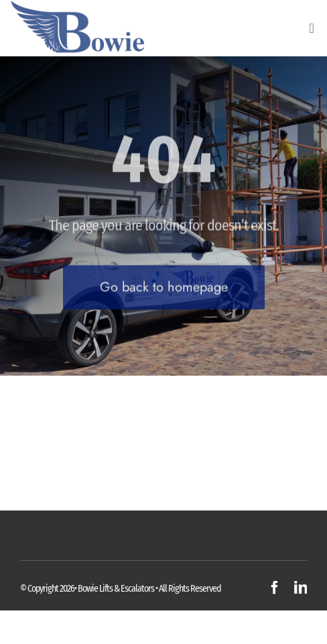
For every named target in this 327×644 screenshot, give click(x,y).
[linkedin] (301, 588)
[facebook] (274, 588)
